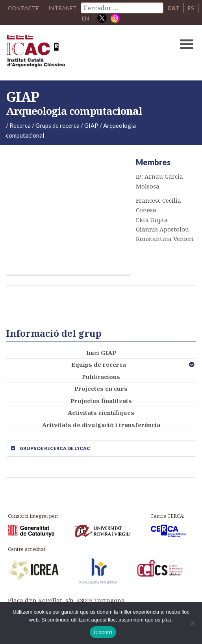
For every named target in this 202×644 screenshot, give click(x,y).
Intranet (63, 8)
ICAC (81, 53)
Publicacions (101, 377)
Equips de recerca (99, 364)
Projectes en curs (101, 388)
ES (192, 8)
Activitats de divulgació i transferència (101, 425)
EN (85, 18)
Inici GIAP (101, 353)
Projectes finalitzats (101, 401)
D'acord (103, 632)
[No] (192, 623)
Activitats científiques (101, 413)
